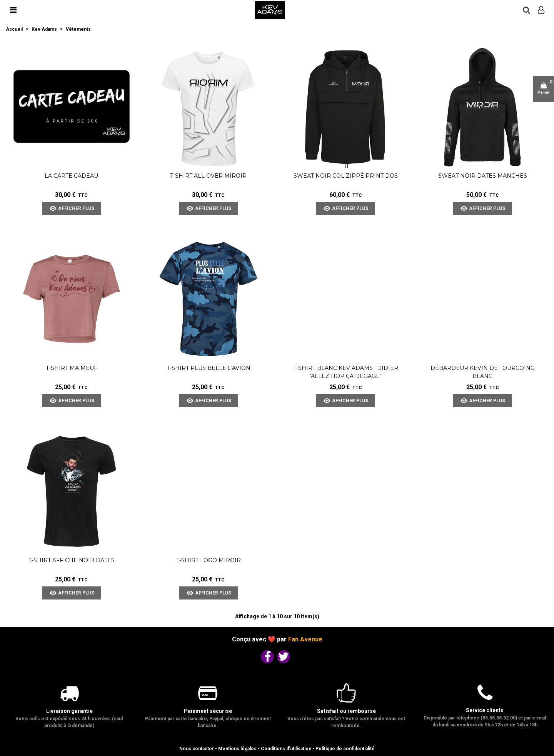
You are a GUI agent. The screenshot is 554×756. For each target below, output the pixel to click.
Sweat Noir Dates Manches (483, 176)
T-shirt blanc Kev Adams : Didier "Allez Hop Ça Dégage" (346, 372)
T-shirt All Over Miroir (208, 176)
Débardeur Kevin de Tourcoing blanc (483, 372)
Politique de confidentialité (345, 749)
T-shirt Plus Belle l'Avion (209, 368)
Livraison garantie (69, 711)
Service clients (485, 710)
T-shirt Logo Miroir (209, 560)
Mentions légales (237, 749)
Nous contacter (197, 749)
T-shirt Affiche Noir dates (72, 560)
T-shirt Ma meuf (72, 368)
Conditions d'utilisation (286, 749)
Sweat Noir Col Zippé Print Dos (346, 176)
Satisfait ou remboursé (346, 711)
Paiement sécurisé (208, 711)
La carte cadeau (71, 176)
